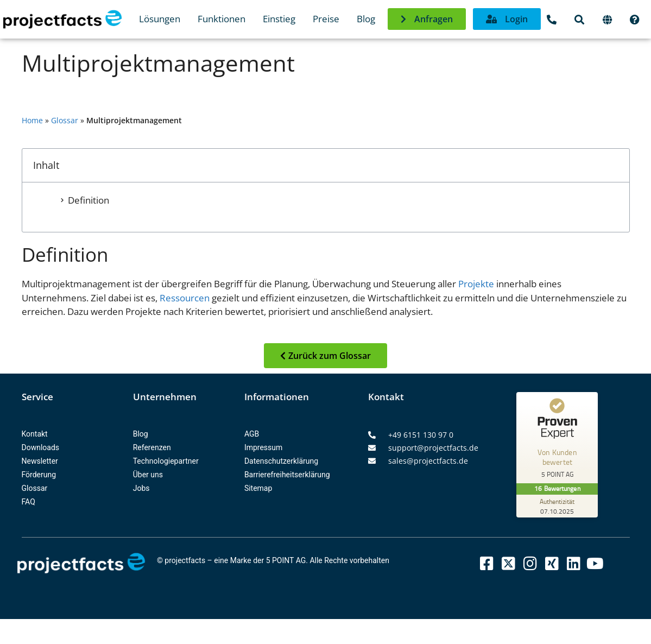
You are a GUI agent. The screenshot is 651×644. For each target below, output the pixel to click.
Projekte (476, 284)
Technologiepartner (166, 461)
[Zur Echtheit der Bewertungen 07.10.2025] (557, 506)
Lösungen (160, 19)
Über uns (148, 475)
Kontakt (35, 434)
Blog (366, 19)
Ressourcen (185, 298)
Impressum (263, 447)
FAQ (29, 502)
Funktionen (222, 19)
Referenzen (152, 447)
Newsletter (40, 461)
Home (32, 120)
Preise (326, 19)
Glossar (65, 120)
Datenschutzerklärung (281, 461)
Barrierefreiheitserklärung (287, 475)
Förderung (39, 475)
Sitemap (258, 488)
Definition (89, 200)
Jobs (141, 488)
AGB (252, 434)
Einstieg (279, 19)
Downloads (41, 447)
